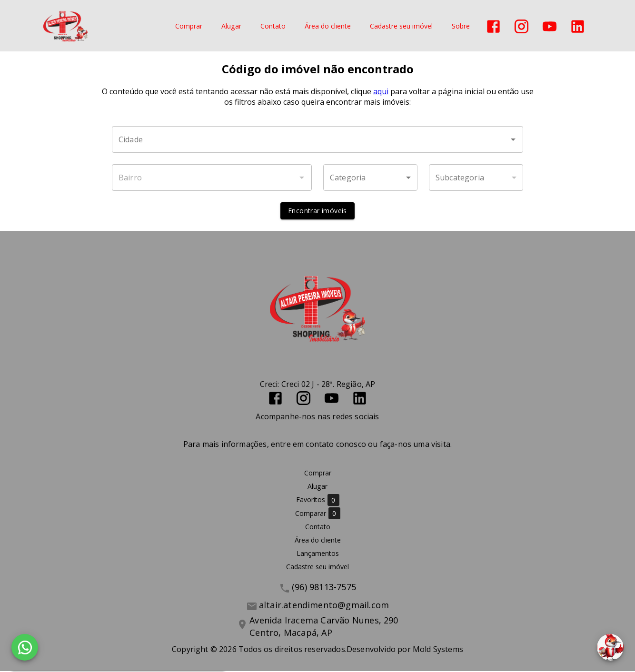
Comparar (318, 514)
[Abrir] (513, 140)
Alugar (231, 26)
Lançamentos (318, 554)
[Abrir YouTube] (550, 26)
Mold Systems (438, 650)
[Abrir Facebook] (493, 26)
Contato (273, 26)
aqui (381, 92)
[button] (370, 178)
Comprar (189, 26)
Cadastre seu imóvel (401, 26)
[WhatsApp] (25, 647)
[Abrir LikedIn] (578, 26)
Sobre (461, 26)
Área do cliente (328, 26)
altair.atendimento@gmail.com (324, 606)
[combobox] (317, 140)
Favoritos (318, 501)
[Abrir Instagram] (521, 26)
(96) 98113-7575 (324, 588)
